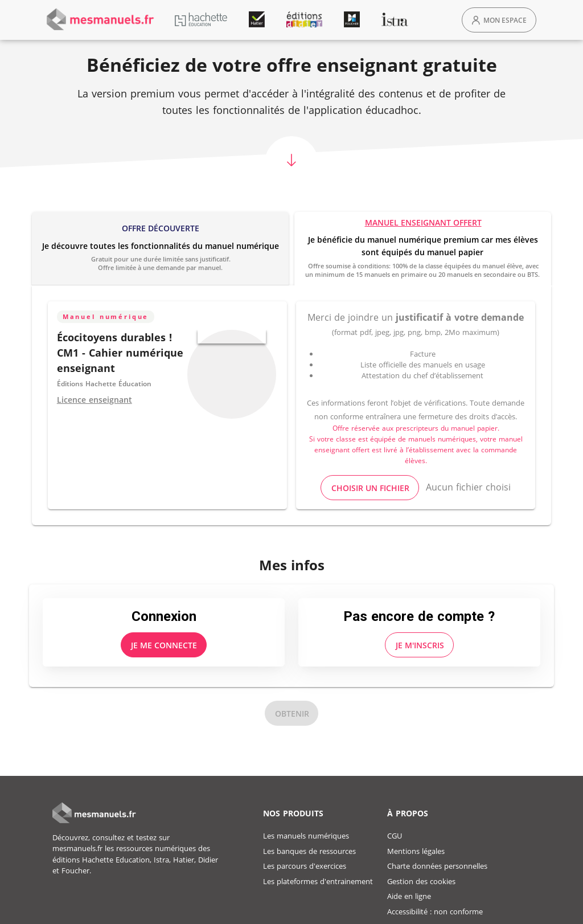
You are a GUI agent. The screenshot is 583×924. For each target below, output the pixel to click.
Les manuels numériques (306, 836)
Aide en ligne (409, 896)
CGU (395, 836)
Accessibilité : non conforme (435, 911)
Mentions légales (416, 851)
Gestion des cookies (421, 881)
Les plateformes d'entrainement (318, 881)
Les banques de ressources (309, 851)
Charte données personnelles (437, 866)
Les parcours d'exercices (305, 866)
